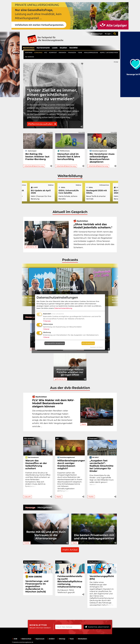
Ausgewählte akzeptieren (55, 343)
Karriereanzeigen (33, 562)
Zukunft (28, 497)
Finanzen (93, 438)
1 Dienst (46, 329)
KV (57, 438)
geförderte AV (31, 247)
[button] (82, 127)
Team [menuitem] (71, 639)
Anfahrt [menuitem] (51, 639)
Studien (63, 48)
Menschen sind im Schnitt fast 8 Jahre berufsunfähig (69, 157)
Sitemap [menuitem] (61, 639)
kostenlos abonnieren (97, 627)
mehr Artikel (70, 550)
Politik (91, 497)
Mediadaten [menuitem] (82, 639)
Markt (84, 424)
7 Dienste (47, 321)
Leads (55, 48)
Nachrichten (29, 48)
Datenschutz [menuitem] (26, 639)
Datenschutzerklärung (63, 308)
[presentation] (25, 285)
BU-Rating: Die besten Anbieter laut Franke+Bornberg (37, 157)
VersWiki (73, 48)
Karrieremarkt (43, 48)
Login (108, 34)
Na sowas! (29, 438)
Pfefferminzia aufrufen (42, 124)
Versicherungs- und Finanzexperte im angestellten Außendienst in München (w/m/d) (37, 586)
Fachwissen (94, 562)
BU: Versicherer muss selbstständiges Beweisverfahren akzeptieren (102, 158)
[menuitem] (95, 34)
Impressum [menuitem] (39, 639)
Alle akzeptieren (88, 343)
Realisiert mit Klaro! (96, 347)
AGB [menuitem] (15, 639)
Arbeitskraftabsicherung (34, 166)
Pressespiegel (96, 34)
